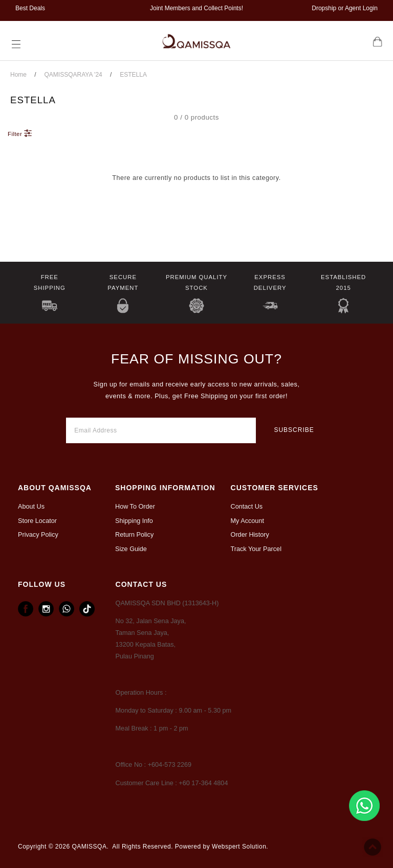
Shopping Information (165, 488)
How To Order (135, 507)
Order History (250, 535)
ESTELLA (133, 75)
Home (18, 75)
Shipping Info (134, 521)
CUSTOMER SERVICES (275, 488)
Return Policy (134, 535)
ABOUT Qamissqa (55, 488)
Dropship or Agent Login (345, 8)
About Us (31, 507)
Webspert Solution (239, 847)
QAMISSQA (89, 847)
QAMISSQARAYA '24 (73, 75)
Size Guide (131, 549)
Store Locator (37, 521)
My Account (247, 521)
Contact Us (247, 507)
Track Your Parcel (256, 549)
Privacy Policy (38, 535)
